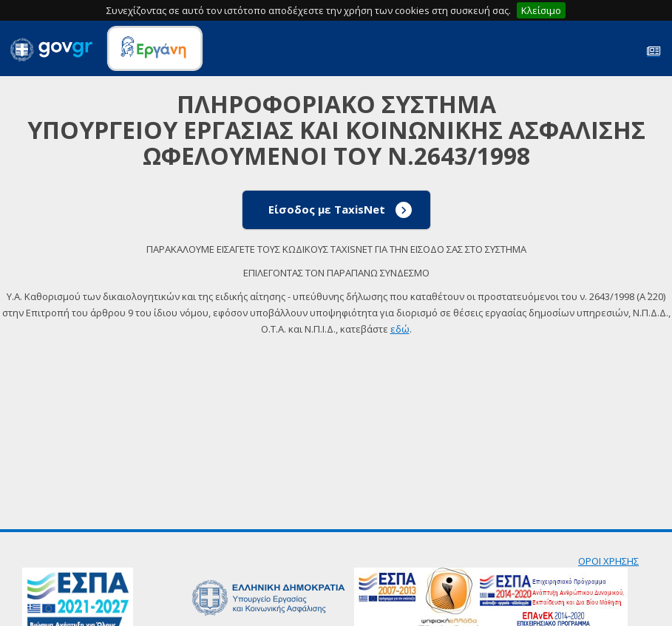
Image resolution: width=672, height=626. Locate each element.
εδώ (400, 329)
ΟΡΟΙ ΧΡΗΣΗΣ (608, 561)
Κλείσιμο (541, 10)
